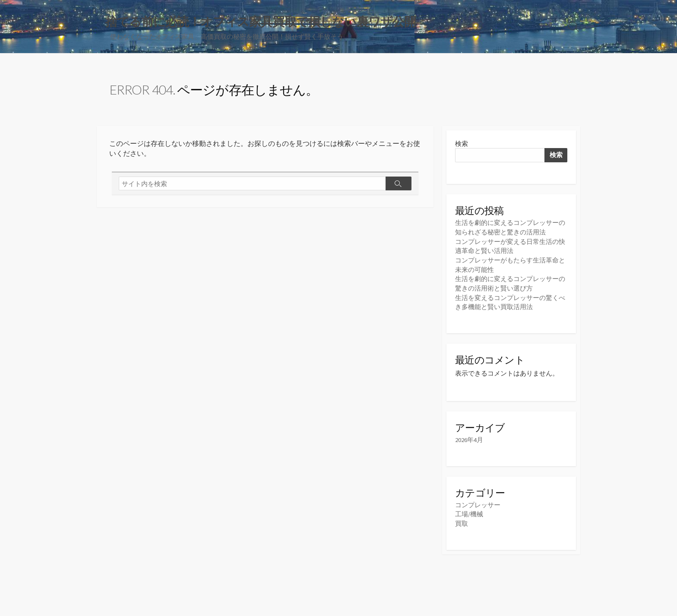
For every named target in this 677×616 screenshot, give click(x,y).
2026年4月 (469, 438)
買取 (462, 520)
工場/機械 (469, 511)
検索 (462, 144)
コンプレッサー (478, 502)
